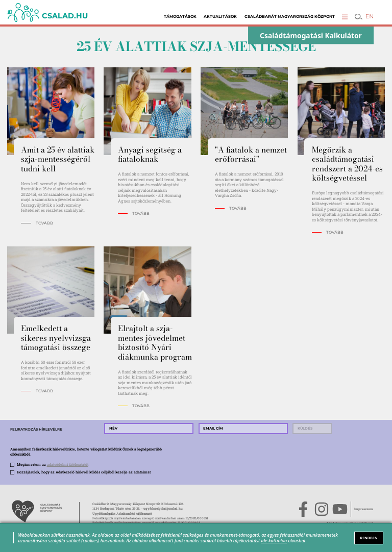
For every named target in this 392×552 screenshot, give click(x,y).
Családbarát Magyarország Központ (290, 17)
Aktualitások (220, 17)
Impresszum (364, 509)
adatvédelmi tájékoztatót (68, 465)
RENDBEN (369, 538)
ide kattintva (274, 541)
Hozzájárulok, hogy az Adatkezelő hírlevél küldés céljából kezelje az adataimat (84, 472)
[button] (345, 17)
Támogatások (180, 17)
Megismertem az (53, 465)
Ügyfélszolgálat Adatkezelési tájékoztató (122, 514)
